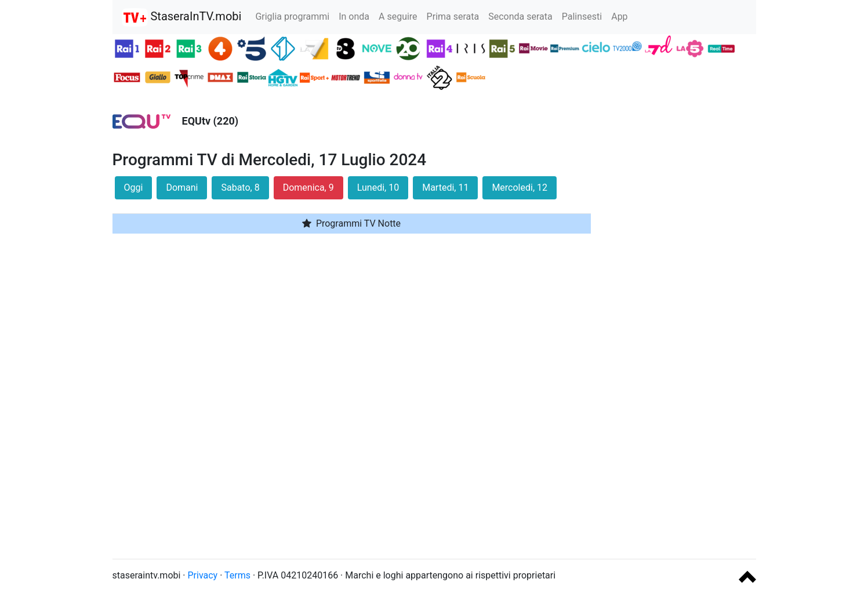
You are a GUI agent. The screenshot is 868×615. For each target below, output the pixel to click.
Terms (237, 575)
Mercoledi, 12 (520, 188)
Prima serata (453, 17)
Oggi (134, 188)
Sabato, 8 (240, 188)
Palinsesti (582, 17)
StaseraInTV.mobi (182, 17)
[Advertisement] (682, 376)
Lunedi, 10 (378, 188)
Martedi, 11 (445, 188)
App (619, 17)
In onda (354, 17)
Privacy (203, 575)
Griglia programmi (292, 17)
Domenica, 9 (308, 188)
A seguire (398, 17)
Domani (182, 188)
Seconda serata (520, 17)
